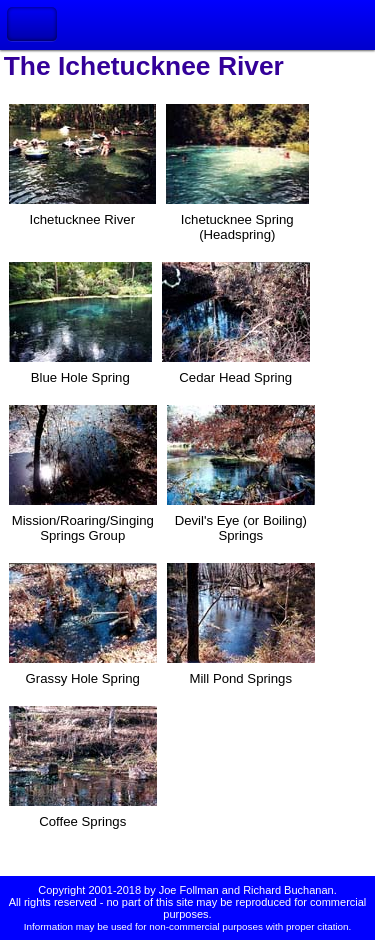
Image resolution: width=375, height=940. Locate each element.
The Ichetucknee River (144, 66)
